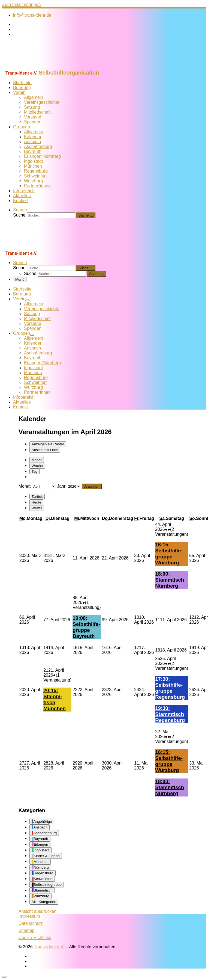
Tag (35, 471)
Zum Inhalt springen (21, 5)
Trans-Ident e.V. (49, 947)
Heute (37, 502)
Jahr (61, 486)
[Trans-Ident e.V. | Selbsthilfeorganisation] (36, 67)
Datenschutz (31, 923)
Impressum (29, 916)
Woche (37, 466)
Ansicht (38, 911)
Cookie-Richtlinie (35, 938)
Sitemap (27, 930)
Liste (45, 450)
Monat (37, 460)
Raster (48, 444)
